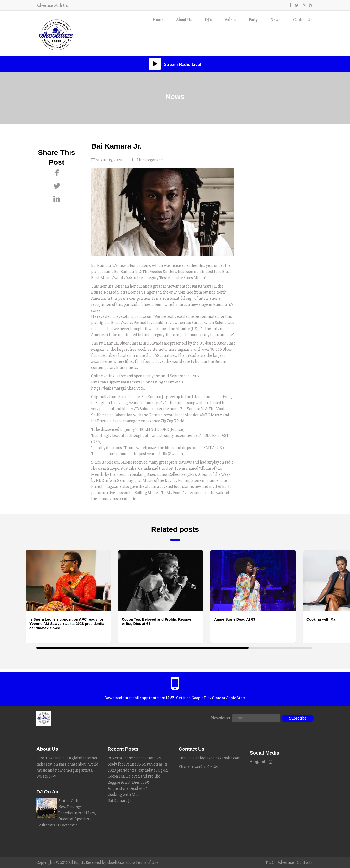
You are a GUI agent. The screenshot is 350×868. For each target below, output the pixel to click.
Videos (230, 20)
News (275, 20)
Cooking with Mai (123, 795)
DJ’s (208, 20)
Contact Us (303, 20)
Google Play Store (206, 698)
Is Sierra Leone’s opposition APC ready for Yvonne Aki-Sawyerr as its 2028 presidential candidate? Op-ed (138, 764)
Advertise (286, 863)
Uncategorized (150, 160)
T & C (270, 863)
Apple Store (236, 698)
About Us (184, 20)
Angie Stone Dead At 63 (128, 788)
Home (158, 20)
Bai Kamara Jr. (120, 801)
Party (253, 20)
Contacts (305, 863)
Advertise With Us (52, 5)
